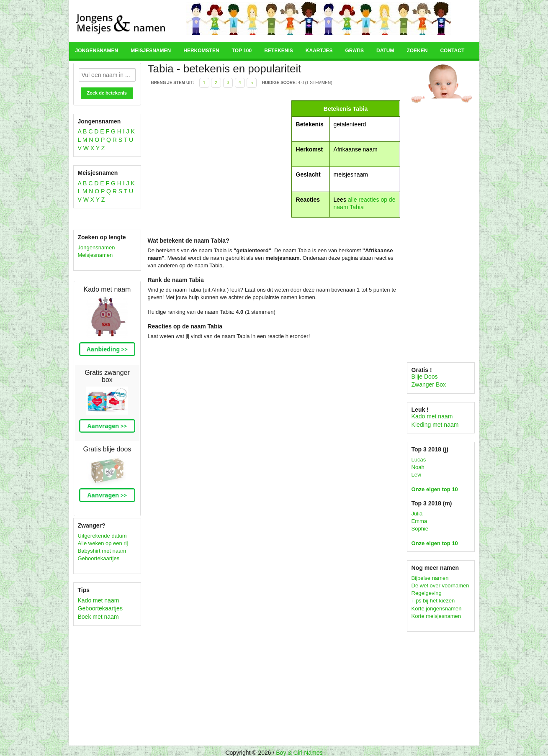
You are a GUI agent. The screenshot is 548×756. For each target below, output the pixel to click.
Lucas (419, 460)
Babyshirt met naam (102, 551)
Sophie (420, 529)
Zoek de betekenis (107, 93)
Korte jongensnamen (437, 609)
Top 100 (242, 51)
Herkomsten (201, 51)
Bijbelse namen (430, 578)
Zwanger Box (429, 384)
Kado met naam (99, 600)
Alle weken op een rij (103, 543)
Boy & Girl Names (299, 753)
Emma (419, 521)
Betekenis (279, 51)
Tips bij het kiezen (433, 601)
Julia (417, 514)
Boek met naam (98, 617)
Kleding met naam (435, 425)
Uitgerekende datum (102, 536)
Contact (452, 51)
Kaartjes (319, 51)
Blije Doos (425, 377)
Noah (418, 467)
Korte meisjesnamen (436, 616)
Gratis (355, 51)
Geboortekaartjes (99, 558)
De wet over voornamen (440, 586)
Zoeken (417, 51)
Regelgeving (427, 593)
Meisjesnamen (151, 51)
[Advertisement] (218, 159)
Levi (417, 475)
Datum (385, 51)
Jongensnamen (97, 51)
